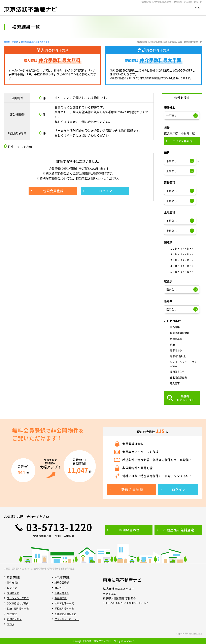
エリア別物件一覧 (64, 603)
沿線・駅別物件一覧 (18, 609)
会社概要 (12, 614)
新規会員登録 (62, 583)
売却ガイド (13, 593)
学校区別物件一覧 (64, 609)
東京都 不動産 (11, 42)
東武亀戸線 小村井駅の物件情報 (35, 42)
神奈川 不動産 (62, 577)
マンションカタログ (18, 598)
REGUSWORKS (195, 633)
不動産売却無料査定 (65, 614)
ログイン (12, 588)
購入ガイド (61, 588)
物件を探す (13, 583)
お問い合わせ (14, 619)
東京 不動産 (13, 577)
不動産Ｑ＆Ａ (62, 593)
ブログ (11, 624)
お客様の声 (61, 598)
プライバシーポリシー (67, 619)
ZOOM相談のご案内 (18, 603)
